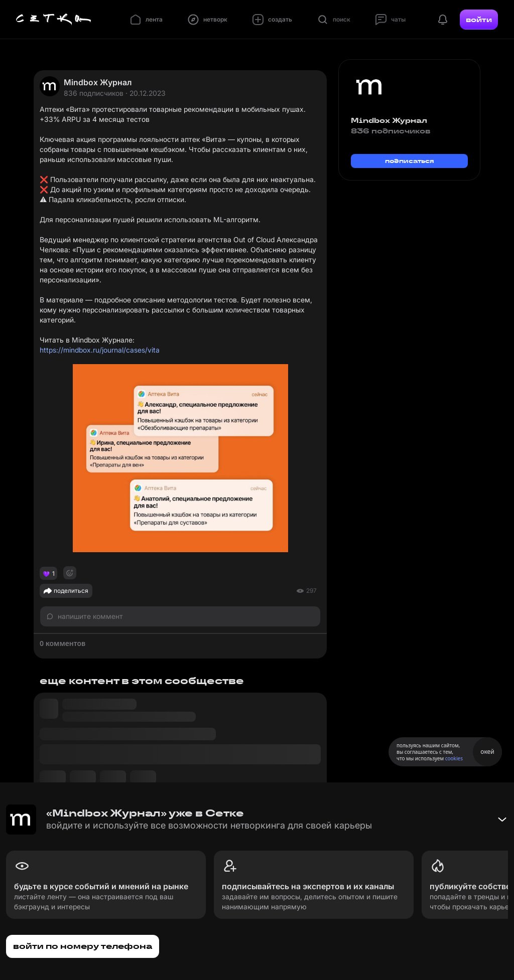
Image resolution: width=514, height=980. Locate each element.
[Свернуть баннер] (502, 820)
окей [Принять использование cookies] (487, 752)
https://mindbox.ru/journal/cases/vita (100, 350)
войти (479, 20)
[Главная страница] (54, 20)
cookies (454, 758)
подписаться (410, 161)
